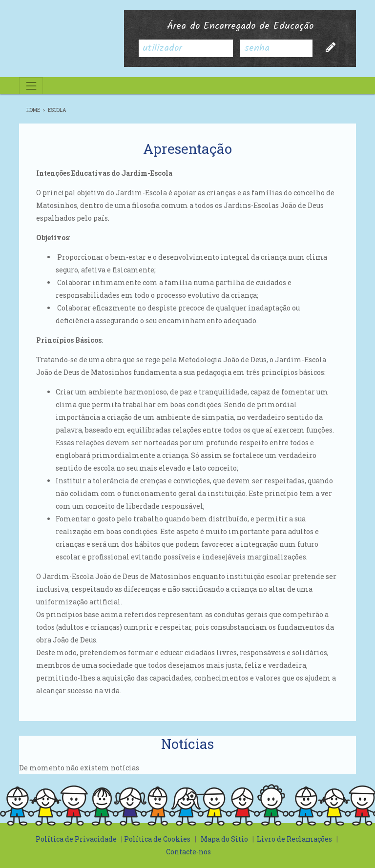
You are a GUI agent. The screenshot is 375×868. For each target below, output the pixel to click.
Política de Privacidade (76, 839)
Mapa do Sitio (224, 839)
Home (33, 110)
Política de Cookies (157, 839)
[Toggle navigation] (31, 86)
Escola (57, 110)
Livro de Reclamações (294, 839)
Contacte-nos (188, 852)
